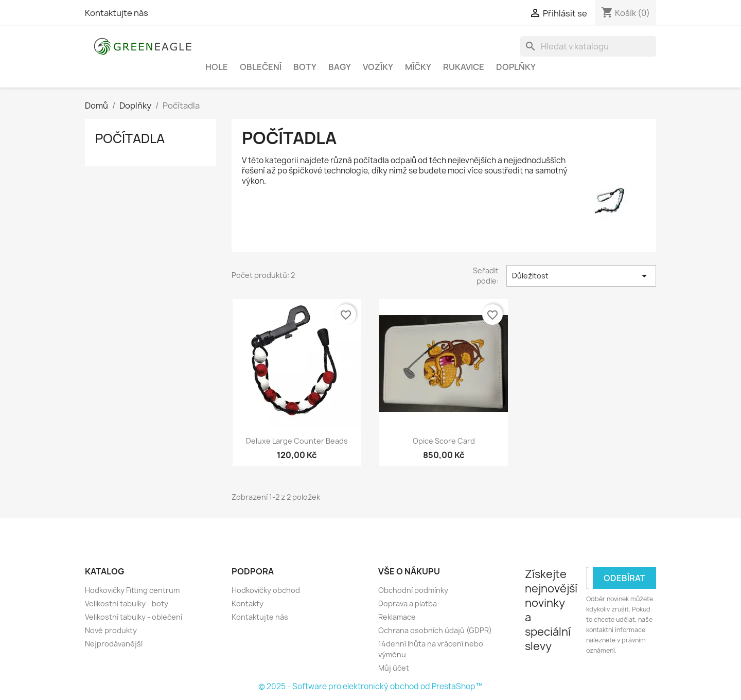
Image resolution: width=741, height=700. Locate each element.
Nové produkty (111, 630)
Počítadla (130, 138)
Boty (305, 67)
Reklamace (397, 617)
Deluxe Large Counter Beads (297, 441)
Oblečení (261, 67)
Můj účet (394, 668)
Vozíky (378, 67)
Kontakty (248, 603)
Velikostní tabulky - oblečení (134, 617)
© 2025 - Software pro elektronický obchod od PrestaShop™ (370, 686)
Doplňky (516, 67)
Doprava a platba (408, 603)
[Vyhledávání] (588, 46)
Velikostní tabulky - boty (127, 603)
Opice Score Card (444, 441)
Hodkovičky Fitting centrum (132, 590)
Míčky (418, 67)
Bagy (340, 67)
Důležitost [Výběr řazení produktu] (581, 276)
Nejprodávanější (114, 644)
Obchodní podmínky (413, 590)
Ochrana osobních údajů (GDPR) (435, 630)
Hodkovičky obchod (266, 590)
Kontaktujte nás (117, 13)
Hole (217, 67)
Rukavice (464, 67)
